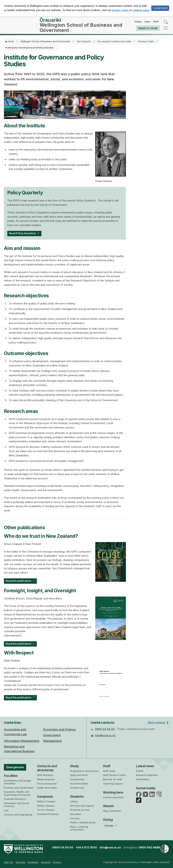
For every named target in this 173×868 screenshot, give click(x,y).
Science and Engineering (18, 815)
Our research (84, 44)
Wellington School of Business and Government (45, 44)
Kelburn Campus (46, 801)
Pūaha (138, 23)
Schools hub (77, 788)
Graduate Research (15, 800)
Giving (108, 820)
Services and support (82, 806)
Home (11, 44)
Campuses (45, 796)
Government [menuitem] (52, 735)
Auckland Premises (48, 814)
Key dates (76, 814)
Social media (146, 788)
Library (74, 801)
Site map (21, 862)
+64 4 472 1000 (86, 848)
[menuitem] (9, 862)
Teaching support (113, 784)
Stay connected (112, 811)
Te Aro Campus (46, 810)
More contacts (157, 722)
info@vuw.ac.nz (105, 735)
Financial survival (80, 810)
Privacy (57, 862)
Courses (75, 818)
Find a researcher (47, 784)
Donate (109, 826)
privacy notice (120, 10)
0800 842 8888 (149, 848)
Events (140, 771)
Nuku (147, 23)
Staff (156, 23)
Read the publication (20, 584)
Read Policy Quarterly (24, 236)
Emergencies (16, 767)
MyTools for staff (112, 779)
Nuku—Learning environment (79, 828)
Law (6, 811)
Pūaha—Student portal (83, 823)
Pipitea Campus (46, 806)
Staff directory (45, 775)
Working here (113, 792)
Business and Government (19, 788)
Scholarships (77, 779)
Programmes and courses (84, 771)
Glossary (46, 862)
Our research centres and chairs (114, 44)
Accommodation (79, 784)
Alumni (108, 806)
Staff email (109, 771)
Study (74, 766)
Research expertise (147, 775)
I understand (160, 8)
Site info (9, 862)
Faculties (11, 776)
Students (77, 796)
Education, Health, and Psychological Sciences (17, 794)
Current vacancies (113, 797)
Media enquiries (46, 779)
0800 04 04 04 (105, 729)
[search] (166, 23)
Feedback (33, 862)
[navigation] (166, 29)
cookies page (141, 10)
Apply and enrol (79, 775)
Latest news (145, 766)
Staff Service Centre (114, 775)
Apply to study (148, 29)
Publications (143, 779)
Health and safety (47, 788)
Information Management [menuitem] (22, 741)
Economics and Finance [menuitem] (59, 729)
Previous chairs (146, 44)
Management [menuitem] (52, 741)
